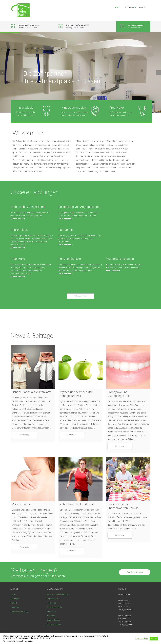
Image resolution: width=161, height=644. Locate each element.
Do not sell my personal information (18, 641)
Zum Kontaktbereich (135, 572)
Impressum (15, 607)
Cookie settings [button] (141, 639)
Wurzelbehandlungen (120, 259)
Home (117, 7)
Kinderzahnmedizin (54, 607)
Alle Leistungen (81, 296)
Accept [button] (154, 639)
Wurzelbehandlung (54, 624)
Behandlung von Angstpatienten (79, 207)
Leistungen (129, 7)
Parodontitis (66, 230)
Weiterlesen (24, 435)
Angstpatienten (52, 599)
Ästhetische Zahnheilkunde (28, 207)
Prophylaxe (18, 259)
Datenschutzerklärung (19, 611)
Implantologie (20, 230)
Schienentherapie (70, 259)
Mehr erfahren (18, 219)
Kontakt (143, 7)
